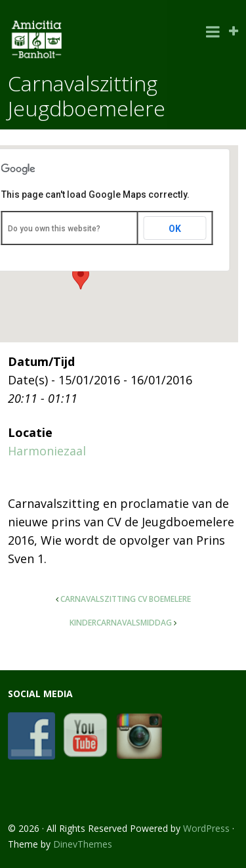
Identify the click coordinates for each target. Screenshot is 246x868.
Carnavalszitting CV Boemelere (126, 599)
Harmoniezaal (47, 451)
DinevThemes (83, 844)
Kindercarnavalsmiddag (121, 623)
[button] (81, 277)
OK (175, 229)
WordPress (206, 828)
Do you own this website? (54, 229)
